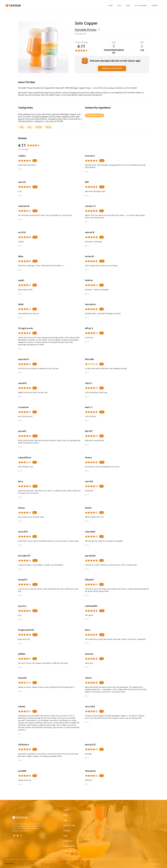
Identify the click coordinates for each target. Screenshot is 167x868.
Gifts (119, 5)
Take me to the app (112, 68)
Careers (154, 5)
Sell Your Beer (141, 5)
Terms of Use (69, 851)
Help (65, 836)
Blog (128, 5)
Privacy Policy (69, 846)
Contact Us (68, 841)
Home (111, 5)
